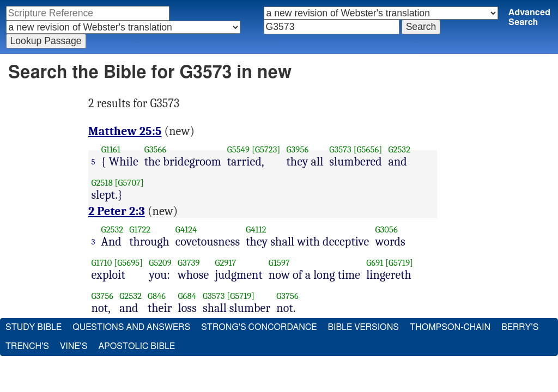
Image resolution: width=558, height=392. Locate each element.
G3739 (189, 263)
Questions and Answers (131, 327)
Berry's (520, 327)
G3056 (386, 229)
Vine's (74, 346)
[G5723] (266, 149)
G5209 (160, 263)
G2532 (399, 149)
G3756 (103, 296)
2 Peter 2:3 (117, 211)
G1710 (102, 263)
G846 (157, 296)
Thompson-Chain (450, 327)
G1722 (140, 229)
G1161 (111, 149)
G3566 (156, 149)
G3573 (340, 149)
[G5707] (129, 183)
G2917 (225, 263)
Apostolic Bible (137, 346)
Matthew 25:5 (125, 131)
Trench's (27, 346)
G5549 (238, 149)
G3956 (298, 149)
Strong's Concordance (259, 327)
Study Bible (34, 327)
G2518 (102, 183)
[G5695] (128, 263)
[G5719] (399, 263)
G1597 (279, 263)
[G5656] (368, 149)
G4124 (186, 229)
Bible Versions (363, 327)
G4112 (256, 229)
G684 (187, 296)
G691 (375, 263)
